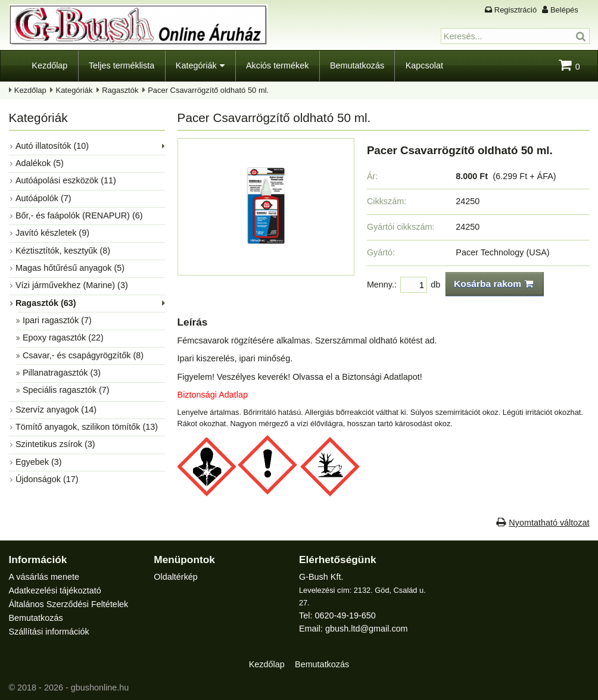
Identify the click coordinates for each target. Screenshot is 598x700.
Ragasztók (120, 90)
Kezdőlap (49, 65)
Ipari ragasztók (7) (57, 320)
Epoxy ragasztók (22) (63, 337)
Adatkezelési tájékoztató (55, 590)
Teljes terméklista (122, 65)
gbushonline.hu (100, 687)
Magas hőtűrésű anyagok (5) (70, 268)
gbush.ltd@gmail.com (367, 629)
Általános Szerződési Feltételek (69, 604)
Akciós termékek (278, 65)
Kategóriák (196, 65)
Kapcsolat (424, 65)
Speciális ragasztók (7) (66, 390)
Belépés (564, 10)
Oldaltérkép (176, 577)
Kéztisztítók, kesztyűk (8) (63, 251)
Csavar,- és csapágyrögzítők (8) (83, 355)
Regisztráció (516, 10)
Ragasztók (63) (46, 303)
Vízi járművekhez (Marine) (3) (72, 285)
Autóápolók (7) (43, 198)
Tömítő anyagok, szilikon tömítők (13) (87, 427)
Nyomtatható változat (549, 523)
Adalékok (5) (40, 163)
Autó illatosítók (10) (52, 146)
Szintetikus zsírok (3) (55, 444)
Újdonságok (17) (47, 479)
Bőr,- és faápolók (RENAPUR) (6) (79, 215)
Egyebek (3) (39, 462)
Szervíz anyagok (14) (56, 410)
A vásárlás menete (44, 577)
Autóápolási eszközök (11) (66, 180)
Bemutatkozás (357, 65)
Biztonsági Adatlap (213, 395)
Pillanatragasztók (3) (62, 373)
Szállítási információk (49, 632)
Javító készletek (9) (52, 233)
